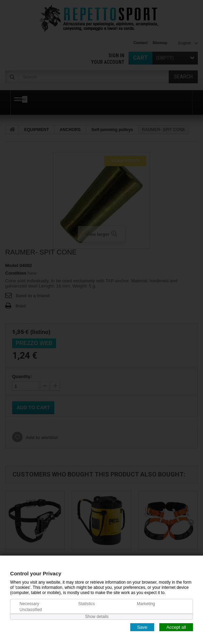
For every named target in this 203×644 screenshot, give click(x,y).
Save (142, 627)
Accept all (176, 627)
